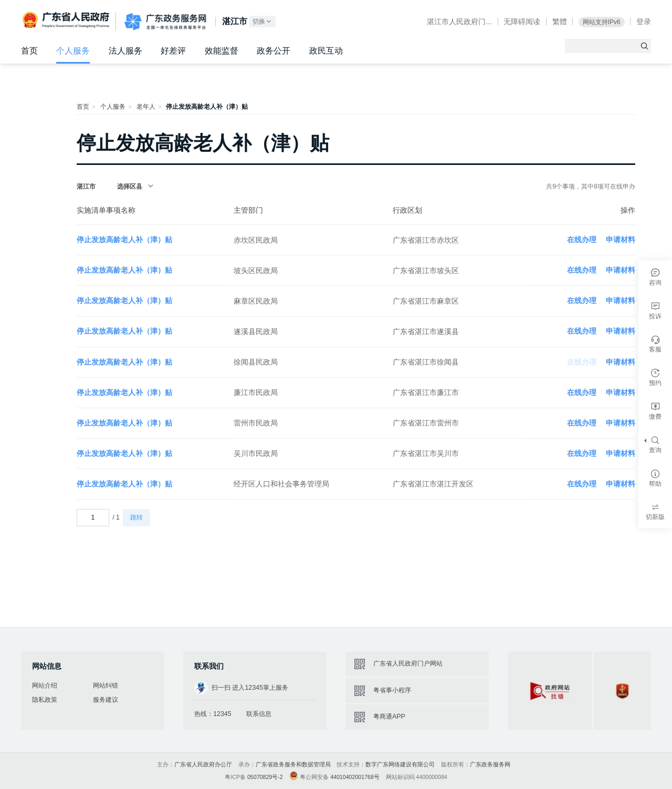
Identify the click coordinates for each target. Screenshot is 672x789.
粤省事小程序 (392, 690)
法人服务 (125, 51)
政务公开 (274, 51)
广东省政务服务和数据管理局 (293, 764)
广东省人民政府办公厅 (203, 764)
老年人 (146, 107)
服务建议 (106, 700)
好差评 (173, 51)
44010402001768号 (355, 777)
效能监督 (222, 51)
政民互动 (326, 51)
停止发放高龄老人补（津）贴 (124, 240)
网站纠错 (106, 686)
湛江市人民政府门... (459, 22)
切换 (262, 22)
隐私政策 (45, 700)
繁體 (560, 22)
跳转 (136, 517)
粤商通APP (389, 717)
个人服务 (73, 51)
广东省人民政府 (67, 21)
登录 (644, 22)
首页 (29, 51)
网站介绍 (45, 686)
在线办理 (582, 240)
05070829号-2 (265, 777)
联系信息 (259, 714)
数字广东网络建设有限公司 (400, 764)
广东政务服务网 (165, 22)
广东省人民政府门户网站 (408, 663)
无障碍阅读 (522, 22)
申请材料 (621, 240)
